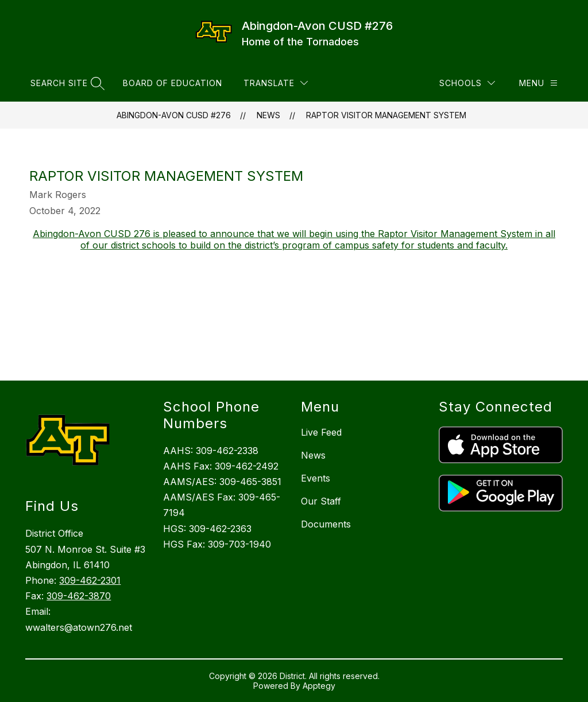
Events (316, 478)
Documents (326, 524)
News (268, 115)
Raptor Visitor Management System (386, 115)
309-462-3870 (79, 596)
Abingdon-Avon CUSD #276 (174, 115)
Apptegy (319, 686)
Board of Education (173, 83)
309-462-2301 (90, 580)
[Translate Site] (276, 83)
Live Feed (321, 432)
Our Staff (321, 501)
